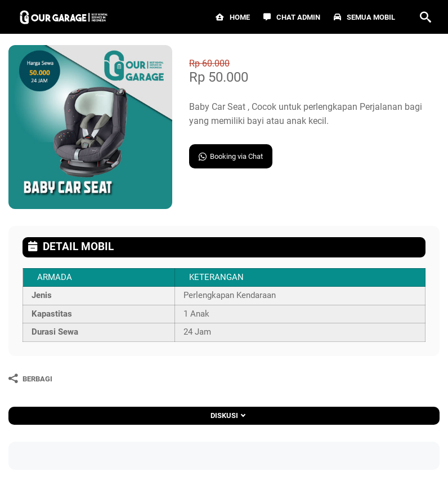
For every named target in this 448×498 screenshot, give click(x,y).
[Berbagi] (30, 379)
